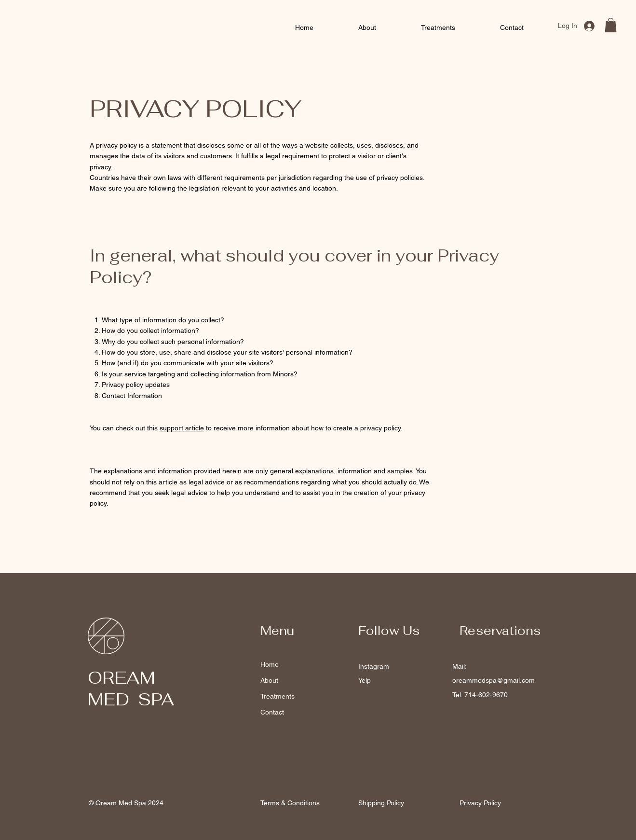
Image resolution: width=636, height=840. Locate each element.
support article (182, 428)
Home (270, 664)
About (269, 680)
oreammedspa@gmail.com (494, 680)
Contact (272, 712)
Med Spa (63, 36)
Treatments (277, 696)
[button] (611, 25)
